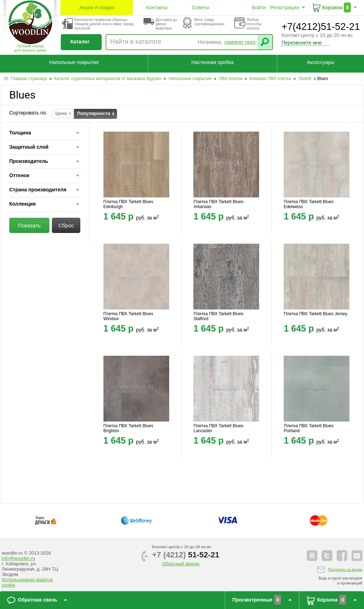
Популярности (94, 113)
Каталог (80, 42)
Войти (259, 7)
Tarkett (305, 79)
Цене (61, 113)
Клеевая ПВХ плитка (271, 79)
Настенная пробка (212, 62)
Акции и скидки (97, 7)
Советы (201, 7)
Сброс (66, 225)
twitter (327, 556)
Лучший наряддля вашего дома (30, 48)
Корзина (332, 7)
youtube (357, 556)
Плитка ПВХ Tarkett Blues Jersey (315, 314)
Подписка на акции (345, 570)
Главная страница (30, 79)
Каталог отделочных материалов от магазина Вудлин (108, 79)
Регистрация (284, 7)
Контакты (157, 7)
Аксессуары (320, 62)
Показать (30, 225)
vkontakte (312, 556)
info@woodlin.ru (18, 558)
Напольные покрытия (74, 62)
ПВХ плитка (231, 79)
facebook (342, 556)
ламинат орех (240, 42)
